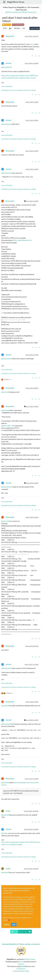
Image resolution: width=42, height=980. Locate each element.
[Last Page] (30, 932)
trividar (8, 811)
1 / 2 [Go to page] (21, 932)
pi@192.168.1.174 (8, 426)
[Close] (38, 888)
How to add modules (7, 86)
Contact (16, 971)
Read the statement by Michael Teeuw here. (21, 12)
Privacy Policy (25, 971)
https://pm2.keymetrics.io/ (22, 240)
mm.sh (32, 44)
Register (7, 924)
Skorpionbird (10, 36)
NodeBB (24, 966)
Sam (21, 962)
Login (14, 924)
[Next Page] (26, 932)
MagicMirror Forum (16, 2)
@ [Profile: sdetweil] (5, 392)
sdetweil (8, 63)
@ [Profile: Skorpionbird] (6, 67)
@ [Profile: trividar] (4, 833)
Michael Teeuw (30, 959)
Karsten (21, 964)
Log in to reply (35, 28)
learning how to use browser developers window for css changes (19, 90)
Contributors (21, 969)
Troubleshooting (18, 25)
